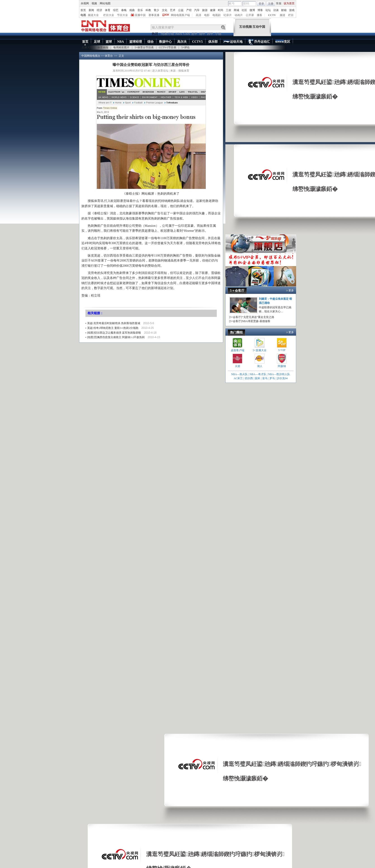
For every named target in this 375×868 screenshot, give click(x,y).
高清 (198, 15)
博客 (260, 10)
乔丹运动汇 (259, 42)
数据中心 (165, 42)
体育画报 (103, 47)
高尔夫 (182, 42)
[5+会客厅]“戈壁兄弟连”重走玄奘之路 (252, 317)
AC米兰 (239, 378)
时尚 (221, 10)
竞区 (283, 42)
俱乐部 (213, 42)
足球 (97, 42)
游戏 (292, 10)
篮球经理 (136, 42)
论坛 (268, 10)
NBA (179, 34)
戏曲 (132, 10)
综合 (151, 42)
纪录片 (228, 15)
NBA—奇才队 (258, 374)
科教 (148, 10)
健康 (213, 10)
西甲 (210, 34)
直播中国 (140, 15)
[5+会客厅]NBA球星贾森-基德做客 (250, 321)
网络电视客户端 (180, 15)
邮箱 (284, 10)
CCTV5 (197, 42)
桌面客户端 (238, 350)
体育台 (109, 56)
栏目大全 (109, 15)
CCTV (272, 15)
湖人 (260, 366)
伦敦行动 (167, 34)
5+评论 (185, 47)
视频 (94, 3)
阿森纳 (282, 366)
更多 (291, 290)
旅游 (205, 10)
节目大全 (123, 15)
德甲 (202, 34)
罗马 (272, 378)
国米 (257, 378)
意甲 (194, 34)
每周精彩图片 (121, 47)
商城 (236, 10)
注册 (271, 4)
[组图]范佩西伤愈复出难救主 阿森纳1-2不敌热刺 (116, 337)
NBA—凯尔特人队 (279, 374)
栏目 (291, 15)
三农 (229, 10)
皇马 (265, 378)
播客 (259, 15)
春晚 (124, 10)
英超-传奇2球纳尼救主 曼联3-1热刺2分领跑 (113, 328)
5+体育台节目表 (144, 47)
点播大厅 (87, 47)
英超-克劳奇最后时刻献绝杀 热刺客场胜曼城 (114, 323)
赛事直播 (154, 15)
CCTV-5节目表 (168, 47)
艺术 (173, 10)
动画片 (239, 15)
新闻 (91, 10)
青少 (156, 10)
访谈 (276, 10)
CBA (186, 34)
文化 (165, 10)
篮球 (109, 42)
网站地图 (105, 3)
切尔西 (249, 378)
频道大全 (93, 15)
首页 (83, 10)
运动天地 (233, 42)
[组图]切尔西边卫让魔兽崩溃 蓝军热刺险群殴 (114, 333)
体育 (108, 10)
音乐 (140, 10)
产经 (189, 10)
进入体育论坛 (160, 71)
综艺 (116, 10)
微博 (252, 10)
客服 (279, 3)
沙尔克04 (282, 378)
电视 (83, 15)
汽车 (197, 10)
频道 (283, 15)
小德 (218, 34)
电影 (207, 15)
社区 (244, 10)
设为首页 (289, 3)
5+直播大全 (260, 350)
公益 (181, 10)
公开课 (250, 15)
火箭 (238, 366)
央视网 (85, 3)
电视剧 (217, 15)
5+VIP (282, 350)
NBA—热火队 (239, 374)
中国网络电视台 (91, 56)
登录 (261, 4)
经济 (99, 10)
